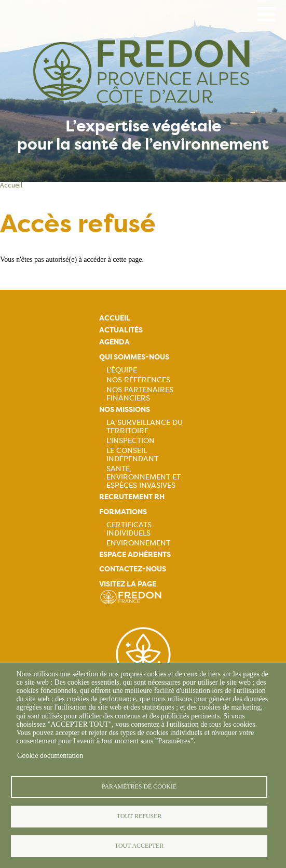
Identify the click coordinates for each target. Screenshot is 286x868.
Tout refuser (139, 816)
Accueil (11, 185)
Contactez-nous (133, 569)
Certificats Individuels (129, 529)
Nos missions (125, 410)
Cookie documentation (50, 756)
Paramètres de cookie (139, 786)
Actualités (121, 330)
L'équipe (122, 370)
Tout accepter (139, 846)
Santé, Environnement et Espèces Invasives (144, 477)
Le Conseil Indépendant (132, 455)
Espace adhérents (135, 555)
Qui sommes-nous (134, 357)
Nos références (138, 380)
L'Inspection (131, 440)
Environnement (138, 543)
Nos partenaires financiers (140, 394)
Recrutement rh (132, 497)
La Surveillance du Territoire (145, 426)
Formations (123, 512)
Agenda (114, 342)
